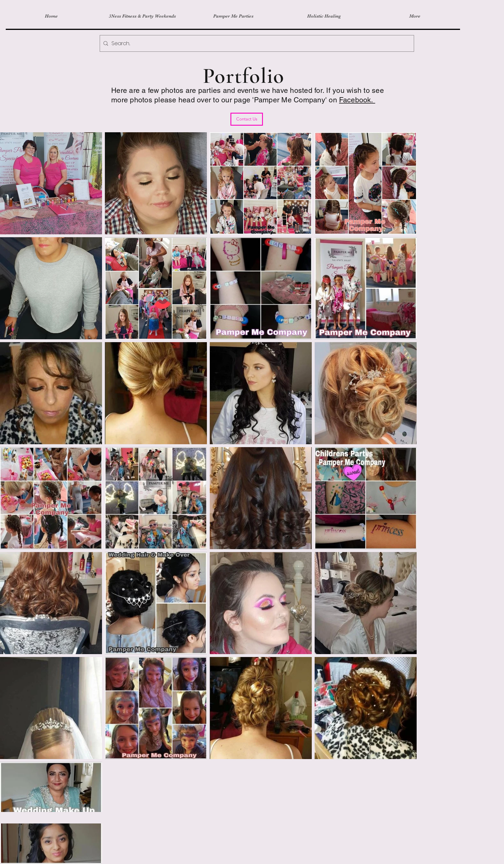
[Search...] (257, 43)
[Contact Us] (247, 119)
